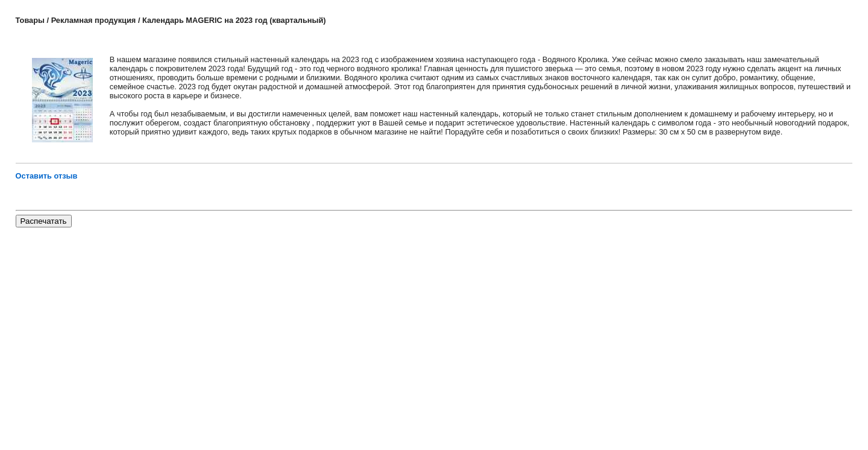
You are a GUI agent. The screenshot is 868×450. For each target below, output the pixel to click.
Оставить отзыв (47, 176)
